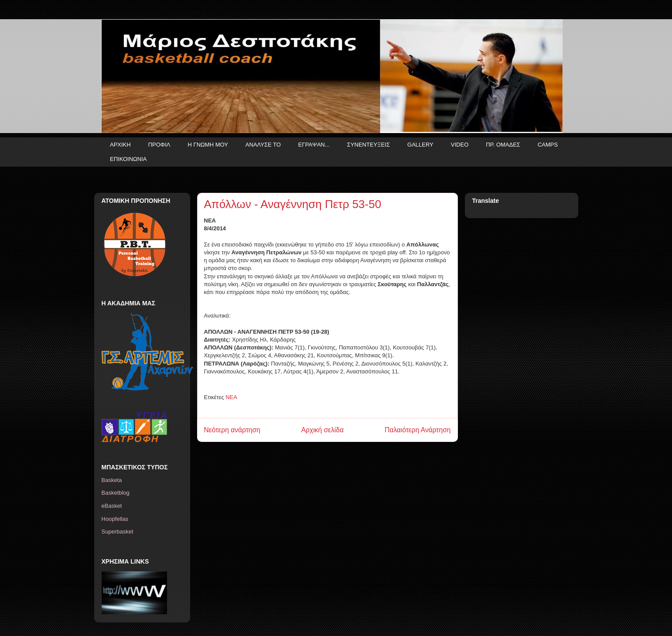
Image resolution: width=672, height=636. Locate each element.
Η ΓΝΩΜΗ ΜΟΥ (208, 145)
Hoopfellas (115, 519)
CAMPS (548, 145)
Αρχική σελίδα (322, 430)
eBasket (112, 506)
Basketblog (116, 493)
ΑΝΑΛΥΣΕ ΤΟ (263, 145)
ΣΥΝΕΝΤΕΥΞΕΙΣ (368, 145)
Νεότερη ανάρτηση (232, 430)
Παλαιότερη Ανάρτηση (418, 430)
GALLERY (420, 145)
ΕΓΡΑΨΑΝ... (314, 145)
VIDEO (460, 145)
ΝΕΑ (231, 397)
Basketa (112, 480)
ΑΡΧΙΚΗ (120, 145)
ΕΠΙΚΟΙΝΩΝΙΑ (128, 159)
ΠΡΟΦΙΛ (159, 145)
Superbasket (118, 532)
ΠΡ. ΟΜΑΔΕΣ (503, 145)
